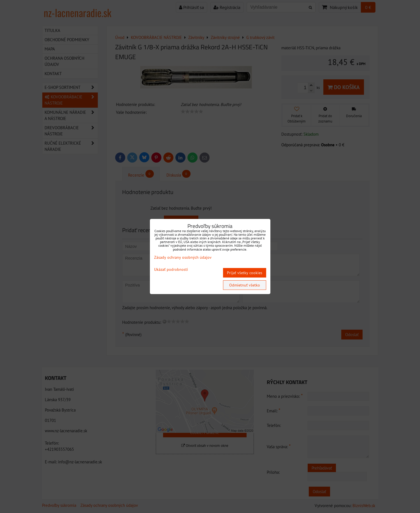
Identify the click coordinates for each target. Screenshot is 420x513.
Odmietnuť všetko (245, 285)
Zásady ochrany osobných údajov (183, 257)
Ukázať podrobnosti (171, 270)
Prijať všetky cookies (245, 273)
